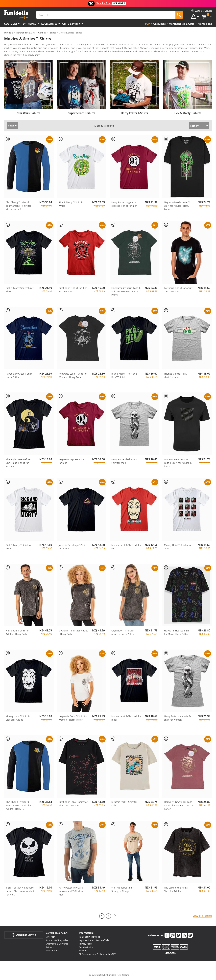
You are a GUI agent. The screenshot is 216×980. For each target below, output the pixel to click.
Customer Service (24, 935)
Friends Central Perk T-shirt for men (177, 375)
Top (147, 24)
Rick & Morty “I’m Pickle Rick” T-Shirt (124, 375)
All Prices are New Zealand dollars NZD (98, 954)
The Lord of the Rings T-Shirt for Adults (177, 889)
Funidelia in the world (90, 937)
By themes (29, 24)
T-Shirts (52, 33)
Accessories (49, 24)
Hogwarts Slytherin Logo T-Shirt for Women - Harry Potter (126, 291)
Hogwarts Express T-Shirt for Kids (72, 461)
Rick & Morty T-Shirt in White (71, 204)
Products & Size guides (57, 940)
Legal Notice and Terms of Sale (94, 940)
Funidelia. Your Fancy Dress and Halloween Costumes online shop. (16, 15)
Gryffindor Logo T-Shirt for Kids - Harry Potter (73, 804)
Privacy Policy (86, 944)
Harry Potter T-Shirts (134, 113)
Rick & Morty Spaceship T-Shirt (20, 290)
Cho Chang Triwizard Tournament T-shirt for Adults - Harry (19, 805)
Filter (11, 126)
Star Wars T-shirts (29, 113)
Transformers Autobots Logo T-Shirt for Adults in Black (178, 463)
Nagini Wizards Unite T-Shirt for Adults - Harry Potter (177, 206)
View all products (202, 916)
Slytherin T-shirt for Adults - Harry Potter (73, 632)
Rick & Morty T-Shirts (187, 113)
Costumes (11, 24)
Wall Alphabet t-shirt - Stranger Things (124, 889)
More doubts (52, 950)
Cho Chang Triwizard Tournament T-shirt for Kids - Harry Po (19, 206)
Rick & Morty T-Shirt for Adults (19, 547)
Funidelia (9, 33)
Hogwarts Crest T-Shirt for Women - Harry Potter (73, 718)
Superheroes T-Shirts (82, 113)
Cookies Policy (86, 947)
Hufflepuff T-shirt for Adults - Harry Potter (17, 632)
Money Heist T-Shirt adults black (126, 718)
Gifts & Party (71, 24)
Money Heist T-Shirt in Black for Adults (18, 718)
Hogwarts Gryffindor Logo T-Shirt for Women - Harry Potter (178, 805)
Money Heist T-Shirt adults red (126, 547)
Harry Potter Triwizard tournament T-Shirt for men (71, 891)
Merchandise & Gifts (26, 33)
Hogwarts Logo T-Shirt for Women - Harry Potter (73, 375)
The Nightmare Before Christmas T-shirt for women (18, 463)
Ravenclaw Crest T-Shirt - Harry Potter (20, 375)
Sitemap (83, 950)
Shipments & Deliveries (57, 944)
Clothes (42, 33)
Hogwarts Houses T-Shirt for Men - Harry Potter (178, 632)
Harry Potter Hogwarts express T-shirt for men (124, 204)
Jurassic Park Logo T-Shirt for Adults (73, 547)
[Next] (115, 916)
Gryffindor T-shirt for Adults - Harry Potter (123, 632)
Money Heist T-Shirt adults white (179, 547)
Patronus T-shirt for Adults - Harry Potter (179, 290)
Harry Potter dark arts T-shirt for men (125, 461)
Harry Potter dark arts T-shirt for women (177, 718)
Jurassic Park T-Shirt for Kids (124, 804)
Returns (50, 947)
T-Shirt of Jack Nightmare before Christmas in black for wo (20, 891)
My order (50, 937)
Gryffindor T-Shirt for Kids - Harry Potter (74, 290)
